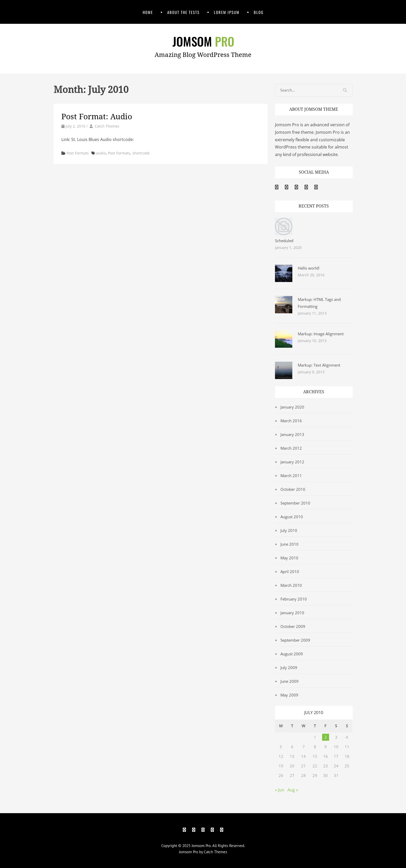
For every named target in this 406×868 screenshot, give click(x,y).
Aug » (293, 790)
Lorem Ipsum (227, 12)
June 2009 (289, 681)
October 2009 (293, 626)
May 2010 (289, 558)
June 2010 (289, 544)
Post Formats (78, 153)
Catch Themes (107, 126)
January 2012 (292, 462)
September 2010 (295, 503)
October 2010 (293, 489)
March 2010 (291, 585)
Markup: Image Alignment (321, 334)
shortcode (141, 153)
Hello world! (309, 268)
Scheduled (284, 241)
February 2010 (294, 599)
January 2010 (292, 613)
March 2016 (291, 421)
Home (148, 12)
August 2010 (292, 517)
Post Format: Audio (97, 117)
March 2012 (291, 448)
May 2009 (289, 695)
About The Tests (183, 12)
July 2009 (289, 667)
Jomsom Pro (201, 846)
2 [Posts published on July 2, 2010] (326, 737)
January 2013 (292, 434)
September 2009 (295, 640)
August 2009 (292, 654)
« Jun (280, 790)
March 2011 (291, 476)
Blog (259, 12)
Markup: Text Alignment (319, 365)
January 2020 (292, 407)
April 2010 (290, 572)
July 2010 (289, 530)
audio (101, 153)
